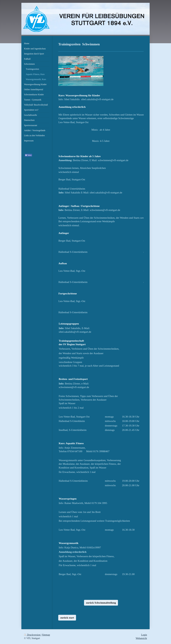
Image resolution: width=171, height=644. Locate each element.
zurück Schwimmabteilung (101, 603)
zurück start (67, 618)
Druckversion (32, 635)
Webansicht (141, 638)
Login (144, 635)
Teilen (28, 155)
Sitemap (46, 635)
